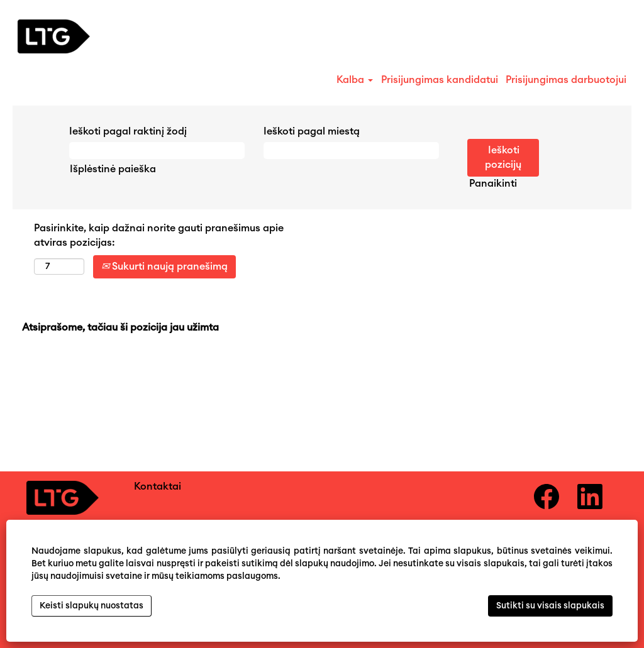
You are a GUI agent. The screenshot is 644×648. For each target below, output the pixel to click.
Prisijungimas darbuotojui (566, 80)
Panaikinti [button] (493, 184)
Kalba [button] (355, 80)
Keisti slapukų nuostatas (92, 606)
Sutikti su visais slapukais (550, 606)
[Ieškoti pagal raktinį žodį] (157, 151)
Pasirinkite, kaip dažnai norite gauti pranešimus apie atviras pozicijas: (159, 235)
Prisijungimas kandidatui (440, 80)
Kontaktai (158, 486)
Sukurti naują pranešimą (164, 266)
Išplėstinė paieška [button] (113, 169)
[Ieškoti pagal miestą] (351, 151)
